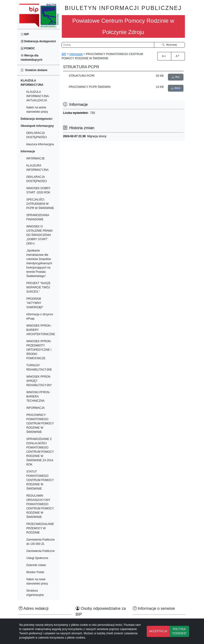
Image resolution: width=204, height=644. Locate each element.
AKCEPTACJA (158, 631)
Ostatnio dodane (34, 70)
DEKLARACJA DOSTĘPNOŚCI (37, 135)
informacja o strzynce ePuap (40, 316)
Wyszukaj (169, 45)
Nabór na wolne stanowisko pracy (37, 110)
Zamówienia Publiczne (41, 551)
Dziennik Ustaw (36, 565)
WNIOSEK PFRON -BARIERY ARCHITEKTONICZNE (41, 330)
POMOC (28, 48)
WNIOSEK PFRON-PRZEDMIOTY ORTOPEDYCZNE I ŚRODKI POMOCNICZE (39, 350)
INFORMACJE (36, 158)
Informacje (76, 54)
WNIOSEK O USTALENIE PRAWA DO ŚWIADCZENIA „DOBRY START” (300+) (40, 235)
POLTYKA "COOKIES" (179, 631)
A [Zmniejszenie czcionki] (178, 56)
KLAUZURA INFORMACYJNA (38, 168)
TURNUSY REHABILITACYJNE (39, 367)
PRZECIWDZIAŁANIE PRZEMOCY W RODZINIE (40, 528)
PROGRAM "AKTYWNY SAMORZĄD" (35, 303)
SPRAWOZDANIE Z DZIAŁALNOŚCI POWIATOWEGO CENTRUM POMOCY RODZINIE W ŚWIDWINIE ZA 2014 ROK (40, 452)
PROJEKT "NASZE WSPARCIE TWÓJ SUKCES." (39, 287)
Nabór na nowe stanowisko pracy (37, 581)
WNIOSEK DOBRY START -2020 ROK (38, 190)
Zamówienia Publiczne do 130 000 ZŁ (41, 542)
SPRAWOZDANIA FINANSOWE (38, 217)
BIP (25, 34)
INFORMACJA (36, 408)
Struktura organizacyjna (35, 593)
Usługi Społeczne (37, 558)
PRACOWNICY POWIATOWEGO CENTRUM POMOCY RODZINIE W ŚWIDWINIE (40, 423)
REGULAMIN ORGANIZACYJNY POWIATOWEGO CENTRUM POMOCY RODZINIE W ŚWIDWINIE (40, 506)
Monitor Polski (35, 572)
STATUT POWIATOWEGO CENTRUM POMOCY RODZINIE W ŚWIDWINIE (40, 480)
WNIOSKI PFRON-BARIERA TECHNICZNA (38, 397)
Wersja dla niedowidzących (32, 58)
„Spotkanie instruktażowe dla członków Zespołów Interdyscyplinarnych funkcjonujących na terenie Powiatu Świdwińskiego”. (39, 263)
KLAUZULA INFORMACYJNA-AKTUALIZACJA (38, 96)
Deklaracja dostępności (38, 41)
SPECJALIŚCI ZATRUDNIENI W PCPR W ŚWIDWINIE (40, 204)
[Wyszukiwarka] (108, 45)
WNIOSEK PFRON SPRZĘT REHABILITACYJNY (39, 381)
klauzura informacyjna (40, 144)
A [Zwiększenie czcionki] (164, 56)
